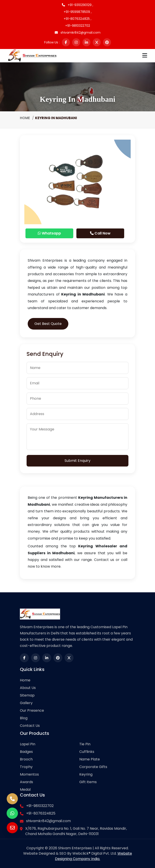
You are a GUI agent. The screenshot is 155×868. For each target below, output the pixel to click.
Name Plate (90, 759)
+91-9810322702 (78, 26)
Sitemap (27, 695)
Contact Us (30, 726)
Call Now (100, 233)
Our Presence (32, 710)
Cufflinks (87, 752)
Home (25, 118)
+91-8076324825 (41, 813)
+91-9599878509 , (78, 12)
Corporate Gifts (93, 767)
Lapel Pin (28, 744)
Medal (25, 790)
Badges (26, 752)
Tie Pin (85, 744)
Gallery (26, 703)
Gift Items (88, 782)
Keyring (86, 774)
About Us (28, 688)
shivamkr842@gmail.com (78, 33)
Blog (24, 718)
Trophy (26, 767)
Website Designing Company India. (93, 856)
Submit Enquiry (77, 461)
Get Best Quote (48, 324)
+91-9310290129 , (77, 5)
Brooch (26, 759)
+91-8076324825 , (77, 19)
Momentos (29, 774)
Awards (26, 782)
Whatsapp (49, 233)
